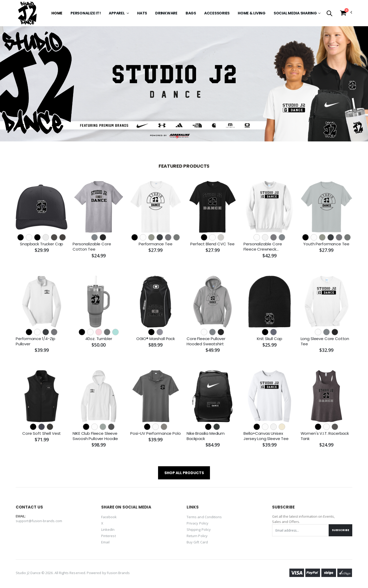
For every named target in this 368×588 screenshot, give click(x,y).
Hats (142, 13)
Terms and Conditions (204, 517)
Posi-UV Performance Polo (155, 433)
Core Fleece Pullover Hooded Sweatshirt (206, 341)
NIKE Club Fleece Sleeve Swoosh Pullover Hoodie (95, 436)
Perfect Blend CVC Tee (212, 244)
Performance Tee (156, 244)
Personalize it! (86, 13)
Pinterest (109, 536)
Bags (191, 13)
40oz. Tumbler (99, 339)
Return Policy (197, 536)
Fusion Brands (118, 573)
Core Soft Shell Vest (42, 433)
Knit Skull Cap (270, 339)
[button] (329, 14)
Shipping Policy (199, 529)
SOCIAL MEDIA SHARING (295, 13)
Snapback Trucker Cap (42, 244)
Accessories (217, 13)
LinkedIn (108, 529)
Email (105, 542)
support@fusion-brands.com (39, 521)
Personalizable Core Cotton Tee (92, 247)
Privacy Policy (197, 523)
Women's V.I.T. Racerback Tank (325, 436)
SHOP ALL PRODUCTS (184, 473)
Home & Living (252, 13)
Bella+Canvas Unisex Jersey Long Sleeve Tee (266, 436)
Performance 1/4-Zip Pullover (36, 341)
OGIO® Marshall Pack (156, 339)
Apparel (117, 13)
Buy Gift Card (197, 542)
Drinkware (166, 13)
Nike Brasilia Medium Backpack (206, 436)
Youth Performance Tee (326, 244)
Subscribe (340, 530)
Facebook (109, 517)
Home (57, 13)
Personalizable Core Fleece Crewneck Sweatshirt (263, 247)
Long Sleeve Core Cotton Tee (325, 341)
